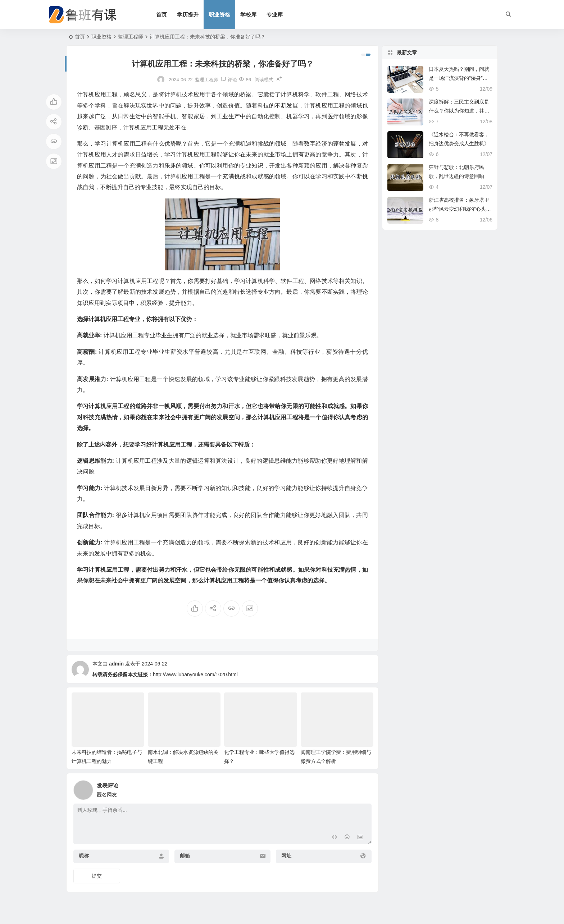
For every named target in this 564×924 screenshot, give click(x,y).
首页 (162, 15)
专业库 (275, 15)
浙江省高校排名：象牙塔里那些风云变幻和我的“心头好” (459, 209)
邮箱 (185, 856)
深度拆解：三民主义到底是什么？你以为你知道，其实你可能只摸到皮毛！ (459, 111)
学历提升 (188, 15)
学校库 (248, 15)
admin (116, 664)
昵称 (84, 856)
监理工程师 (131, 37)
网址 (286, 856)
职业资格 (219, 15)
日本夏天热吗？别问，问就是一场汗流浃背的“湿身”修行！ (459, 78)
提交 (97, 876)
